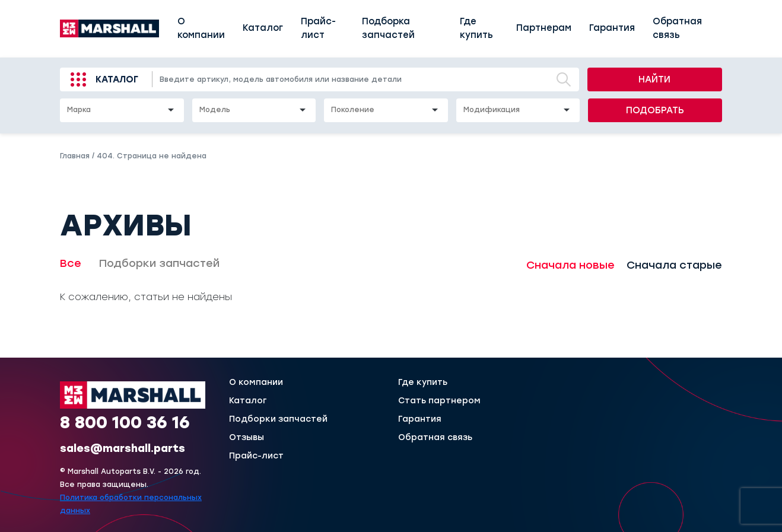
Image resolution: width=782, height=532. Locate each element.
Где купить (476, 28)
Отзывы (247, 438)
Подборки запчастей (159, 263)
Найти (654, 79)
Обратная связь (677, 28)
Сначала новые (570, 265)
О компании (201, 28)
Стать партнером (439, 401)
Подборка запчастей (388, 28)
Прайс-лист (318, 28)
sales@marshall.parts (123, 448)
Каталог (263, 28)
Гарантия (612, 28)
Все (71, 263)
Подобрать (655, 110)
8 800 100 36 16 (125, 422)
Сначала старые (674, 265)
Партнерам (544, 28)
